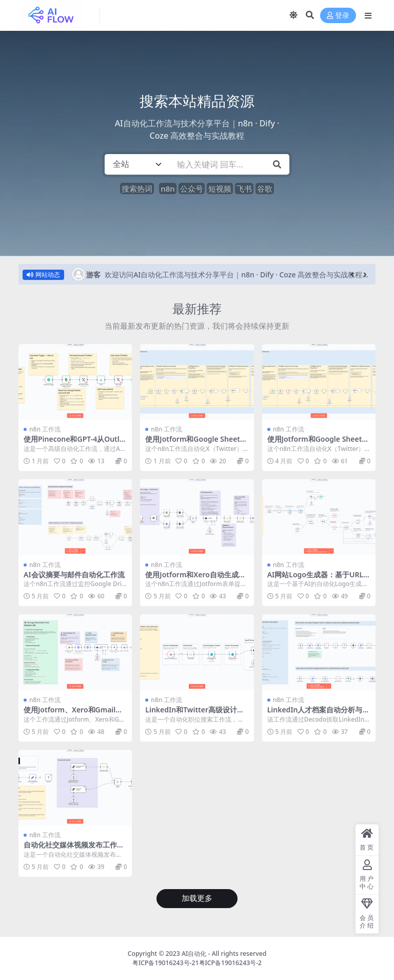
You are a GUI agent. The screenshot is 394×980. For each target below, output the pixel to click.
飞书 (244, 189)
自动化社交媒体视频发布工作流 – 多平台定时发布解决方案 (74, 849)
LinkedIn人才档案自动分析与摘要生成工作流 (319, 714)
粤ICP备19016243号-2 (231, 963)
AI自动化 (194, 954)
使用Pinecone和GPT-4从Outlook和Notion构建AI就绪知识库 (74, 443)
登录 (338, 16)
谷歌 (265, 189)
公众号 (192, 189)
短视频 (220, 189)
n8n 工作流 (45, 429)
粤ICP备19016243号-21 (166, 963)
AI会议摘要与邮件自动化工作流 (74, 574)
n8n (168, 189)
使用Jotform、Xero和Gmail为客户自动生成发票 (73, 714)
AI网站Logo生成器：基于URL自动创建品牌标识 (315, 579)
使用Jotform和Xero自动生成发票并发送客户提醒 (195, 579)
